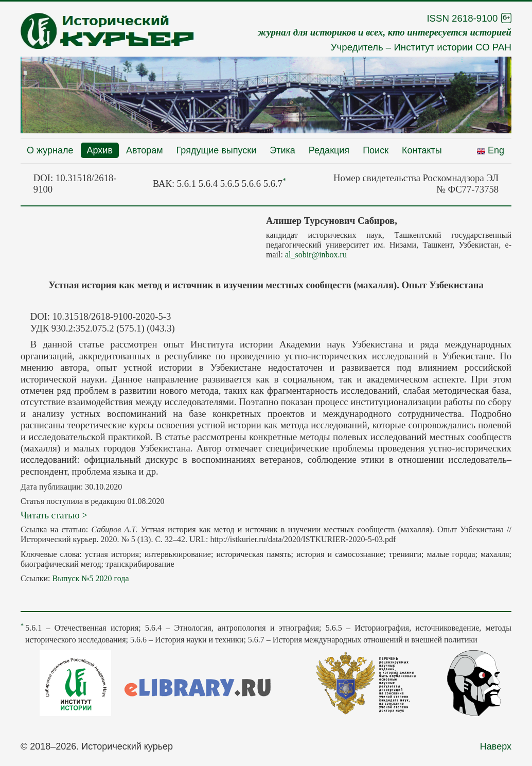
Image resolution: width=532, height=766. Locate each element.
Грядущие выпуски (217, 150)
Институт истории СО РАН (453, 47)
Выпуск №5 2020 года (90, 578)
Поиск (376, 150)
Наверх (496, 746)
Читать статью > (54, 515)
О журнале (50, 150)
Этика (282, 150)
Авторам (145, 150)
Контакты (422, 150)
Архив (100, 150)
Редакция (329, 150)
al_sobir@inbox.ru (316, 255)
